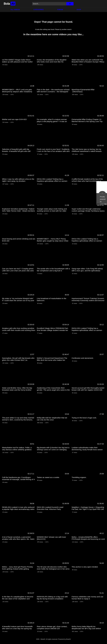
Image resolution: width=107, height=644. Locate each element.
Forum (60, 10)
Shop (79, 10)
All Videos (15, 10)
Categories (39, 10)
